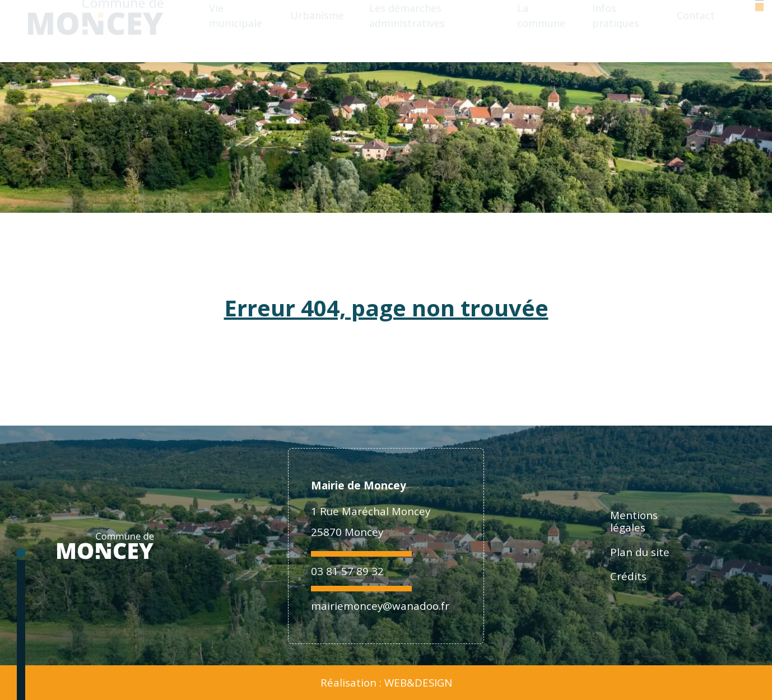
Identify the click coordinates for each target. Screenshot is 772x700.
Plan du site (640, 552)
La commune (541, 31)
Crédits (628, 576)
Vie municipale (236, 31)
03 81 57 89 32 (347, 571)
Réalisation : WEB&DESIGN (386, 683)
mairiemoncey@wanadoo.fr (380, 606)
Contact (696, 30)
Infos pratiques (616, 31)
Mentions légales (634, 521)
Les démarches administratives (407, 31)
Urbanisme (317, 30)
